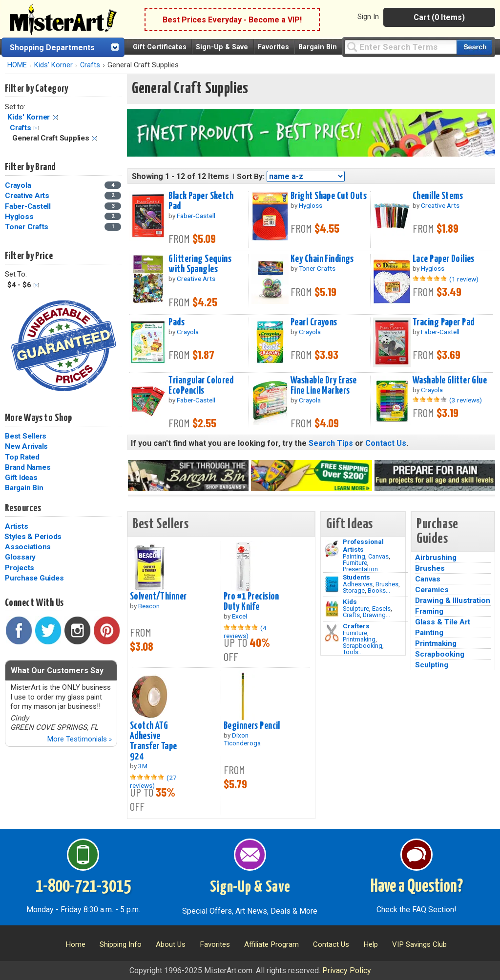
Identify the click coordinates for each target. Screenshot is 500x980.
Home (75, 944)
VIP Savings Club (419, 944)
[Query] (400, 47)
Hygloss (19, 217)
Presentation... (363, 569)
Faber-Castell (28, 206)
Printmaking (359, 639)
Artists (16, 526)
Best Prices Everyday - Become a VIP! (232, 20)
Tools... (353, 652)
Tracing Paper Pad (443, 322)
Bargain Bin (318, 47)
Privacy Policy (347, 970)
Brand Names (28, 467)
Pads (177, 322)
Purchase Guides (34, 578)
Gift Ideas (21, 478)
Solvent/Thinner (158, 597)
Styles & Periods (33, 537)
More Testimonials (79, 739)
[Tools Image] (332, 633)
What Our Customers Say (57, 670)
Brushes (387, 584)
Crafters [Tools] (356, 626)
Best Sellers (26, 436)
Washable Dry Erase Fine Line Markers (324, 386)
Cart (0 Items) (439, 17)
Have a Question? (417, 887)
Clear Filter (55, 117)
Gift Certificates (160, 47)
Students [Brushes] (356, 577)
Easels (381, 609)
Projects (20, 568)
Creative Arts (27, 196)
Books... (379, 590)
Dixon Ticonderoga (242, 739)
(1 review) (464, 279)
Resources (23, 508)
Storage (354, 590)
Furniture (355, 563)
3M (143, 766)
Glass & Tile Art (443, 622)
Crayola (18, 185)
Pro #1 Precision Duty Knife (251, 602)
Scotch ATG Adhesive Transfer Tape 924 (154, 741)
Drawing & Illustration (453, 600)
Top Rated (22, 457)
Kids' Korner (53, 65)
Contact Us (386, 443)
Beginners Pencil (252, 726)
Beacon (149, 606)
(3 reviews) (466, 400)
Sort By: (251, 177)
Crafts (90, 65)
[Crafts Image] (332, 609)
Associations (28, 547)
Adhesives (358, 584)
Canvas (378, 556)
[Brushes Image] (332, 584)
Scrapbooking (363, 646)
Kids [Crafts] (350, 601)
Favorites (273, 47)
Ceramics (432, 590)
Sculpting (432, 665)
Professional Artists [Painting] (363, 545)
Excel (240, 616)
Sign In (368, 17)
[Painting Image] (332, 549)
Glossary (20, 557)
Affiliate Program (271, 944)
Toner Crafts (27, 227)
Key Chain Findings (322, 259)
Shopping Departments (52, 48)
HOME (17, 65)
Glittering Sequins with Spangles (200, 264)
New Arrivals (26, 446)
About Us (171, 944)
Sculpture (356, 609)
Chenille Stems (438, 196)
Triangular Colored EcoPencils (201, 386)
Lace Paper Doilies (444, 259)
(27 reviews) (153, 781)
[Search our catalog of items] (474, 47)
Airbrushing (436, 558)
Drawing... (376, 615)
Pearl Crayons (314, 322)
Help (371, 944)
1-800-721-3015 (83, 887)
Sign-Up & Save (222, 47)
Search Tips (331, 443)
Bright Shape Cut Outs (329, 196)
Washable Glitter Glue (450, 380)
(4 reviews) (245, 632)
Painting (354, 556)
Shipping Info (121, 944)
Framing (429, 611)
